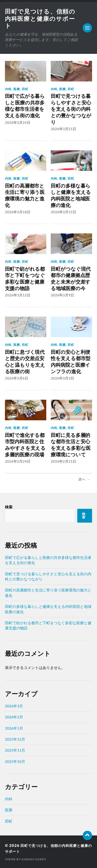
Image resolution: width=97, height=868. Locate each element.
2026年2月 (14, 716)
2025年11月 (15, 750)
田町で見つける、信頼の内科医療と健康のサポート (38, 18)
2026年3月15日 (63, 212)
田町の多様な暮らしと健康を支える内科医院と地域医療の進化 (71, 195)
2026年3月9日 (62, 295)
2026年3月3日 (62, 378)
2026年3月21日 (63, 129)
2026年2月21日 (63, 461)
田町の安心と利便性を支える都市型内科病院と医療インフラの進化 (71, 361)
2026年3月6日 (17, 378)
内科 (8, 89)
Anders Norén (34, 859)
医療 (17, 89)
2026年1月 (14, 727)
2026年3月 (14, 705)
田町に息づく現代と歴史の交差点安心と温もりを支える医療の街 (25, 361)
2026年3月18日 (18, 212)
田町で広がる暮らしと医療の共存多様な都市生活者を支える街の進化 (25, 106)
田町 (25, 89)
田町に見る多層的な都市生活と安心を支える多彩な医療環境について (71, 444)
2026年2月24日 (18, 461)
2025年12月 (15, 739)
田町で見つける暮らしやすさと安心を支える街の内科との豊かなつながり (71, 109)
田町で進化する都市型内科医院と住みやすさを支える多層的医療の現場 (25, 444)
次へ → (84, 479)
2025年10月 (15, 761)
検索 (9, 506)
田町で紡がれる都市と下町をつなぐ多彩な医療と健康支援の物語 (25, 278)
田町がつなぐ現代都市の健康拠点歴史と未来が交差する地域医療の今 (71, 278)
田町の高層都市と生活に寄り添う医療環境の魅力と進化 (25, 195)
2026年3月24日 (18, 122)
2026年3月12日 (18, 295)
